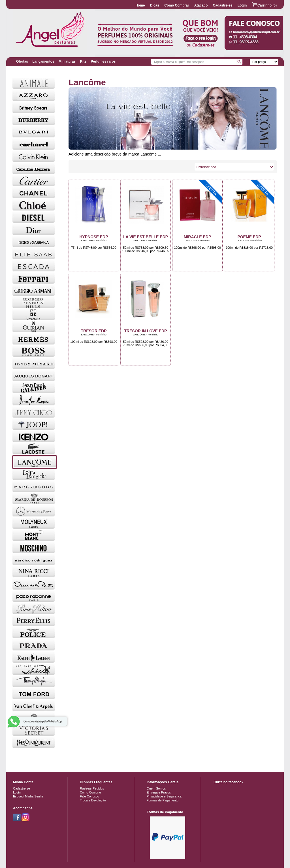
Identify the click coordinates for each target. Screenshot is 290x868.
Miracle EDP (197, 237)
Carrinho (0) (264, 5)
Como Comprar (177, 5)
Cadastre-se (223, 5)
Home (140, 5)
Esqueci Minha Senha (28, 796)
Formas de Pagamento (163, 800)
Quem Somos (156, 788)
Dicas (155, 5)
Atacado (201, 5)
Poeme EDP (249, 237)
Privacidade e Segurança (164, 796)
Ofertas (22, 61)
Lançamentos (43, 61)
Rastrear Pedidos (92, 788)
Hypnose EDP (94, 237)
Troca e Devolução (93, 800)
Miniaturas (67, 61)
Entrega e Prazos (159, 792)
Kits (83, 61)
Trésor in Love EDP (146, 331)
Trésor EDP (94, 331)
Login (242, 5)
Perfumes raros (103, 61)
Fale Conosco (89, 796)
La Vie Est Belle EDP (146, 237)
